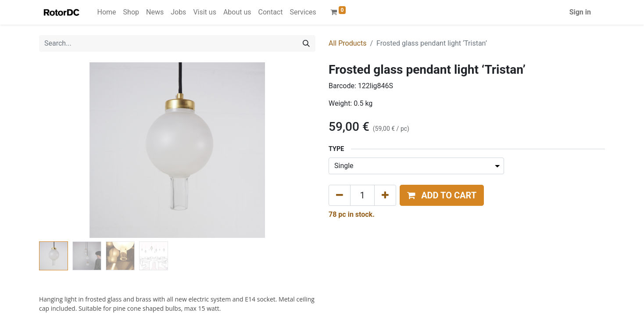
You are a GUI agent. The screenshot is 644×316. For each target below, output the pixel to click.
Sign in (580, 12)
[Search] (306, 43)
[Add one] (385, 195)
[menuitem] (107, 12)
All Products (347, 43)
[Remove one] (340, 195)
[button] (442, 195)
